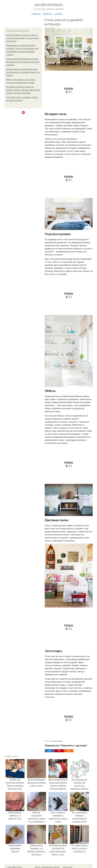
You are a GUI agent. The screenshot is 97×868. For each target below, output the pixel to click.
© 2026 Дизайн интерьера (14, 867)
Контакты (38, 867)
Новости (47, 14)
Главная (36, 14)
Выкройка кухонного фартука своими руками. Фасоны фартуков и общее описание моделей (23, 90)
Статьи (58, 14)
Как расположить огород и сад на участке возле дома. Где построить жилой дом (23, 38)
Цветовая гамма (57, 741)
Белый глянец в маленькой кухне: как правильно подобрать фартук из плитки (23, 72)
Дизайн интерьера (48, 5)
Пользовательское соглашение (51, 867)
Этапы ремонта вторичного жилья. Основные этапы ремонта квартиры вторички (23, 62)
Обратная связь (68, 867)
